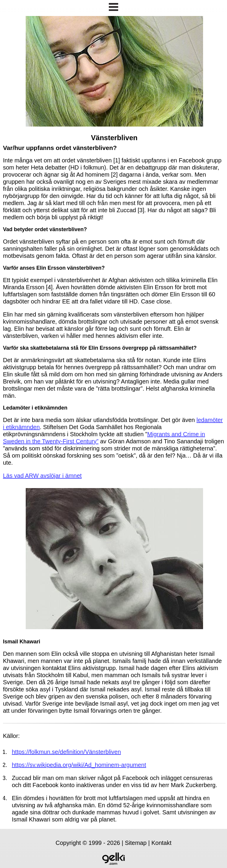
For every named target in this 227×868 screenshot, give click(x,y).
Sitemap (136, 843)
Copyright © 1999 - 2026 (88, 843)
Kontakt (161, 843)
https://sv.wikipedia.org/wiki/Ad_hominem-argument (79, 765)
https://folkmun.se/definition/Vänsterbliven (66, 752)
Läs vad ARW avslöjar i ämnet (42, 476)
